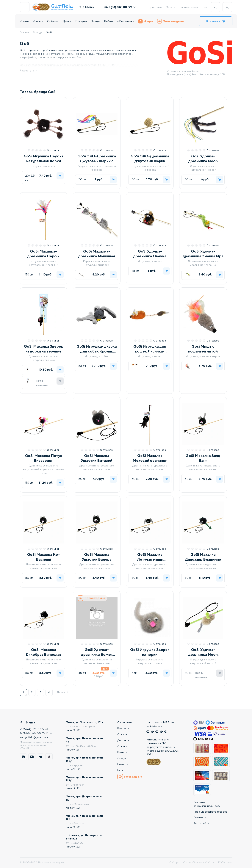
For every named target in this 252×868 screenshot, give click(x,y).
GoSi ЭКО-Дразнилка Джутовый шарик (150, 158)
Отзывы (122, 746)
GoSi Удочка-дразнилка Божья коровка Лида (97, 652)
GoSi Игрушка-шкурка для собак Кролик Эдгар (97, 349)
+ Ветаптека (126, 21)
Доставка (156, 7)
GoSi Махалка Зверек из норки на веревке (43, 349)
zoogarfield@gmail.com (34, 737)
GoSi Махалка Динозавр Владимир (203, 557)
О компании (125, 722)
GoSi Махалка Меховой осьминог (150, 458)
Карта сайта (201, 824)
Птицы (95, 21)
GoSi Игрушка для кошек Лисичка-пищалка (150, 349)
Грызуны (81, 21)
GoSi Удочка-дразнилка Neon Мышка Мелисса (203, 652)
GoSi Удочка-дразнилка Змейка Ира (203, 254)
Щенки (66, 21)
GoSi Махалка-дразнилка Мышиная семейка (97, 254)
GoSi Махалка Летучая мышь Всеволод (150, 557)
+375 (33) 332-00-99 (119, 7)
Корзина (216, 21)
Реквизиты (200, 818)
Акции (146, 21)
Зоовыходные (170, 21)
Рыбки (108, 21)
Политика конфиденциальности (207, 804)
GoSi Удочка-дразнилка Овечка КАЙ (150, 254)
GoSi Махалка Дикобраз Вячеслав (44, 652)
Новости (123, 764)
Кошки (24, 21)
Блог (205, 7)
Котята (38, 21)
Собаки (52, 21)
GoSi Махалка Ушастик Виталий (97, 458)
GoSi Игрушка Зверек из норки (150, 652)
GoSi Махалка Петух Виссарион (43, 458)
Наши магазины (188, 7)
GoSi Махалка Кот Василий (44, 557)
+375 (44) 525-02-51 (32, 729)
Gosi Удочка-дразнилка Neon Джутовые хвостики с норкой (203, 159)
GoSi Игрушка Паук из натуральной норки (43, 158)
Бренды (38, 32)
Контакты (123, 728)
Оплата (170, 7)
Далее (63, 692)
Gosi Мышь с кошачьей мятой (203, 349)
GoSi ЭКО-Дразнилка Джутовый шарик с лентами (97, 159)
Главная (25, 32)
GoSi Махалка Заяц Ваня (203, 458)
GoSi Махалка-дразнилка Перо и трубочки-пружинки (43, 254)
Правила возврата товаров (210, 812)
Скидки (122, 758)
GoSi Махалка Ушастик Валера (97, 557)
